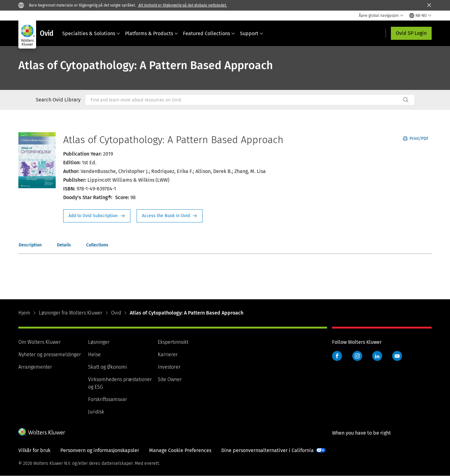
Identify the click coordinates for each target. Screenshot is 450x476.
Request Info (97, 216)
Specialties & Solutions (91, 33)
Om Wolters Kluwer (40, 342)
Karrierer (168, 355)
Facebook (337, 356)
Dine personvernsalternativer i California (267, 450)
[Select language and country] (420, 16)
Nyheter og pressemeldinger (50, 355)
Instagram (357, 356)
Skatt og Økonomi (108, 367)
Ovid (116, 313)
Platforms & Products (152, 33)
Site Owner (170, 379)
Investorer (169, 367)
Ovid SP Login (411, 33)
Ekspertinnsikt (173, 342)
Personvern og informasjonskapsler (100, 450)
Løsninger (99, 342)
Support (252, 33)
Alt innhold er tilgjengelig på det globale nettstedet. (182, 5)
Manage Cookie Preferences (180, 450)
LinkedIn (377, 356)
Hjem (24, 313)
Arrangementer (35, 367)
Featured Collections (209, 33)
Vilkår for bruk (34, 450)
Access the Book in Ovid (170, 216)
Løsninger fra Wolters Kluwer (71, 313)
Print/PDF (416, 139)
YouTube (397, 356)
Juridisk (96, 412)
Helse (94, 355)
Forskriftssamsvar (108, 399)
